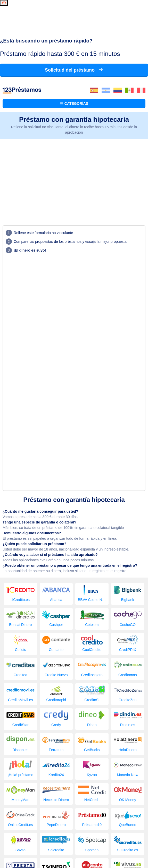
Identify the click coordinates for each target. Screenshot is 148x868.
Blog (59, 837)
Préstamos (26, 831)
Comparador (112, 831)
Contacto (102, 837)
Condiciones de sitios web (74, 851)
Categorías (74, 22)
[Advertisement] (74, 96)
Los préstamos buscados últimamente (69, 831)
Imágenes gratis (78, 837)
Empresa (133, 831)
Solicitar (45, 837)
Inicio (10, 831)
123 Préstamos (25, 842)
